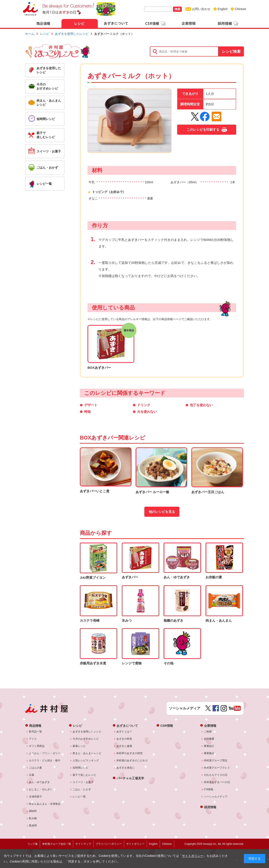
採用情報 (210, 807)
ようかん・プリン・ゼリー (45, 753)
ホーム (30, 34)
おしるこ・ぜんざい (41, 789)
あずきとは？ (124, 732)
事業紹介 (209, 746)
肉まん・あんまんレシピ (87, 753)
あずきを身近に (126, 768)
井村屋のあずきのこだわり (132, 760)
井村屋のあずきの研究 (130, 753)
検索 (177, 9)
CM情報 (209, 789)
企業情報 (210, 726)
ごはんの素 (36, 768)
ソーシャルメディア (216, 797)
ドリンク (144, 405)
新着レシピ (79, 746)
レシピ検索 (231, 52)
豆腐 (32, 775)
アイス (33, 739)
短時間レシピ (81, 768)
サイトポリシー (193, 856)
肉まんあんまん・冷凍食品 (45, 804)
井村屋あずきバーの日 (217, 782)
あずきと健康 (124, 746)
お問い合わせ (201, 9)
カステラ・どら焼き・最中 (45, 760)
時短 (87, 412)
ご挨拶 (208, 732)
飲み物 (33, 818)
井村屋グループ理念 (216, 760)
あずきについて (127, 726)
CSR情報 (167, 726)
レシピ (45, 34)
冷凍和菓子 (36, 797)
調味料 (33, 811)
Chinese (240, 9)
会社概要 (209, 739)
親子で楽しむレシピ (85, 775)
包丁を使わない (201, 405)
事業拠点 (209, 753)
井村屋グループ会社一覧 (57, 844)
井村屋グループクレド (217, 768)
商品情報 (35, 726)
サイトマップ (83, 844)
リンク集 (33, 844)
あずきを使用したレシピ (72, 34)
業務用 (33, 826)
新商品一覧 (36, 732)
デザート (91, 405)
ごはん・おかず (82, 789)
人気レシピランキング (86, 760)
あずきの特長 (124, 739)
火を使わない (147, 412)
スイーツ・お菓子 (83, 782)
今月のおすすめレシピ (86, 739)
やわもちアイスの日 (216, 775)
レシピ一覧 (79, 797)
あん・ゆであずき (39, 782)
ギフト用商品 (37, 746)
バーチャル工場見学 (130, 778)
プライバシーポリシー (109, 844)
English (223, 9)
